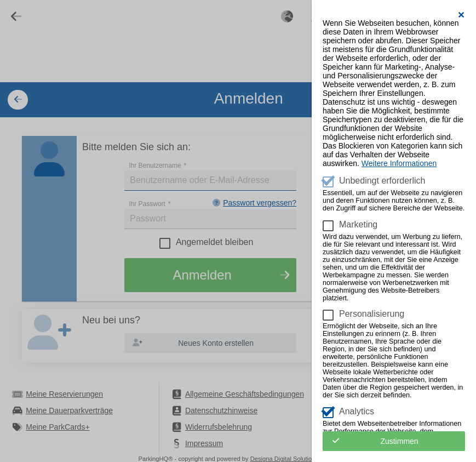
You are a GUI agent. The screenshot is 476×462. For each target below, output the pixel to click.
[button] (461, 15)
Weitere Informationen (399, 163)
